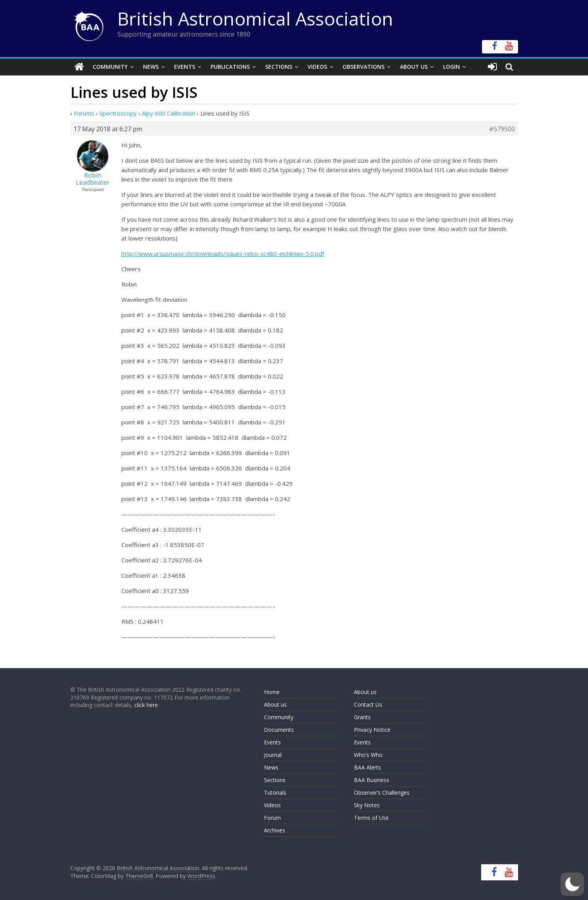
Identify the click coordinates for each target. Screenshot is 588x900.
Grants (362, 717)
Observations (364, 67)
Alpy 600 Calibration (169, 113)
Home (272, 692)
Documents (279, 730)
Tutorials (275, 793)
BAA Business (372, 780)
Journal (273, 755)
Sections (279, 67)
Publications (230, 67)
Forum (272, 818)
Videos (317, 67)
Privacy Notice (372, 730)
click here (146, 705)
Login (452, 67)
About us (275, 704)
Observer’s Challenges (382, 793)
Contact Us (368, 704)
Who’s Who (368, 755)
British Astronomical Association (255, 18)
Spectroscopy (118, 113)
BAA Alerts (367, 767)
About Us (414, 67)
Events (185, 67)
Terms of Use (371, 818)
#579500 (502, 129)
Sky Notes (367, 805)
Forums (84, 113)
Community (110, 67)
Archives (275, 830)
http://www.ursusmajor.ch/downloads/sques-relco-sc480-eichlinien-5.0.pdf (223, 253)
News (151, 67)
